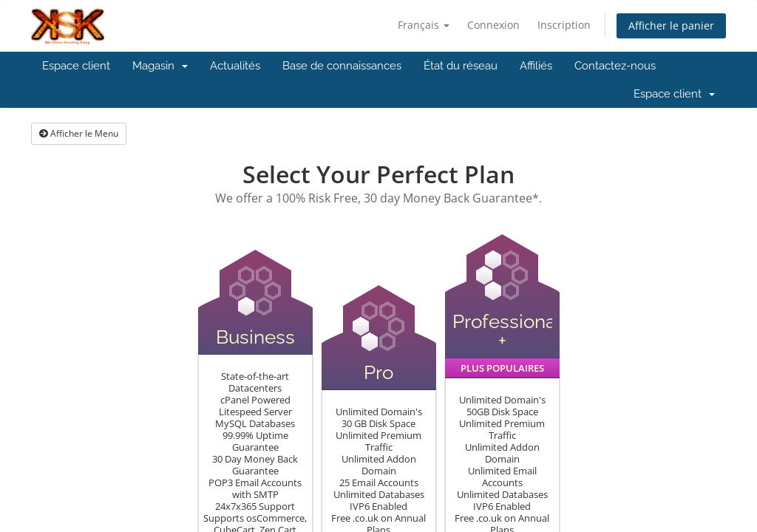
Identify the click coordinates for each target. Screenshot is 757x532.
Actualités (235, 66)
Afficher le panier (671, 25)
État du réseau (461, 66)
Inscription (564, 25)
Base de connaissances (342, 66)
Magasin (160, 66)
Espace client (76, 66)
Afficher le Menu (79, 133)
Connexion (493, 25)
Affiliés (536, 66)
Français (424, 25)
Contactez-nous (615, 66)
